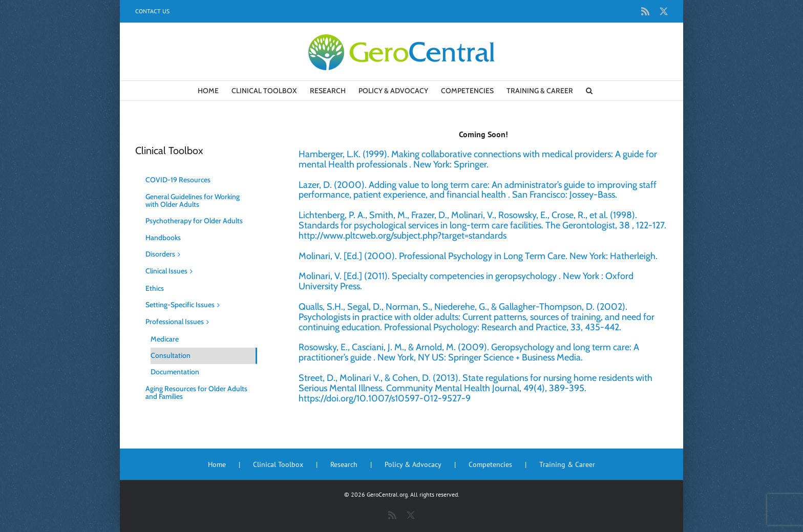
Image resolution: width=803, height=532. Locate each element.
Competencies (490, 464)
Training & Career (567, 464)
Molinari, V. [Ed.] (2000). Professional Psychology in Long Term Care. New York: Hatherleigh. (478, 256)
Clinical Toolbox (278, 464)
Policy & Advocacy (413, 464)
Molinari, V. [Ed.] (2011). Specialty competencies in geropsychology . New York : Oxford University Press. (466, 281)
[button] (589, 91)
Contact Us (152, 11)
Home (217, 464)
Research (344, 464)
